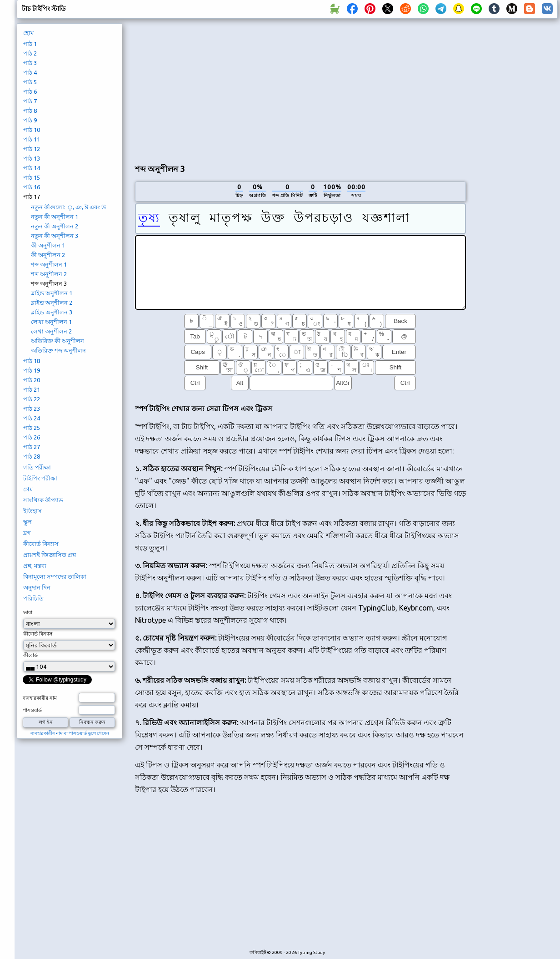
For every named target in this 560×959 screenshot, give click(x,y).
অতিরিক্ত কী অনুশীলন (57, 341)
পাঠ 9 (30, 120)
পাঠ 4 (30, 72)
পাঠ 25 (32, 428)
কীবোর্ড (30, 655)
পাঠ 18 (32, 361)
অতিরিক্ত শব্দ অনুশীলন (58, 350)
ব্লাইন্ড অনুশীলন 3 (52, 312)
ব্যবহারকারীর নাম (40, 698)
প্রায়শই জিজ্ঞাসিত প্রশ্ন (50, 555)
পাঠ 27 (32, 447)
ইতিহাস (32, 511)
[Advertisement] (300, 89)
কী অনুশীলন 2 (48, 255)
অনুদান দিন (37, 587)
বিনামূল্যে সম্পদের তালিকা (55, 576)
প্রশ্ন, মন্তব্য (35, 565)
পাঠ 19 (32, 370)
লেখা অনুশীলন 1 (51, 322)
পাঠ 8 (30, 111)
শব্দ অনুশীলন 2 (49, 274)
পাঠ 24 (32, 418)
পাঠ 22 (32, 399)
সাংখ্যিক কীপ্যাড (43, 500)
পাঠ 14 (32, 168)
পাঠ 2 (30, 53)
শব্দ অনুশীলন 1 (49, 264)
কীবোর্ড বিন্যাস (41, 544)
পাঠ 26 (32, 437)
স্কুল (27, 522)
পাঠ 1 (30, 44)
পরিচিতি (33, 598)
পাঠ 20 (32, 380)
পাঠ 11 (32, 139)
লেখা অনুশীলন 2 (51, 331)
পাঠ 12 (32, 149)
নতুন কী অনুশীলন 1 (55, 217)
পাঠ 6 (30, 91)
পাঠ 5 (30, 82)
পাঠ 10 (32, 130)
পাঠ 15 (32, 177)
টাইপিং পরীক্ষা (40, 478)
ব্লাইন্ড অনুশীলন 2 (52, 303)
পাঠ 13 (32, 158)
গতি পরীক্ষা (37, 467)
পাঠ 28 (32, 456)
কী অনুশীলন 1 (48, 245)
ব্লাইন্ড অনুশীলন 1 (52, 293)
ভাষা (28, 612)
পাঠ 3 (30, 63)
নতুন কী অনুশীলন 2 (55, 226)
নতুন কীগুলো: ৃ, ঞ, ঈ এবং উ (68, 207)
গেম (28, 489)
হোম (28, 33)
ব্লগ (27, 533)
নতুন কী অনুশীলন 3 (55, 236)
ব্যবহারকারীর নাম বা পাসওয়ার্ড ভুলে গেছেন (70, 733)
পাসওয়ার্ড (32, 710)
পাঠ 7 (30, 101)
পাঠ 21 (32, 389)
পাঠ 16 (32, 187)
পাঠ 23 (32, 409)
